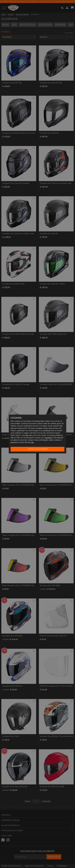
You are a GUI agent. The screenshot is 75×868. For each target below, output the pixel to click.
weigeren (48, 438)
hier (27, 435)
